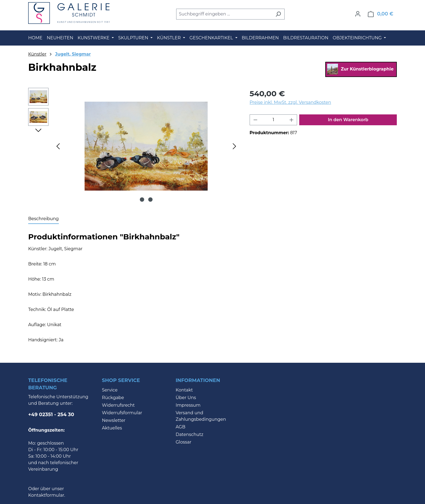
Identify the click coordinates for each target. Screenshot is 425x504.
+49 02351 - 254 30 (51, 415)
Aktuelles (112, 428)
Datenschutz (189, 434)
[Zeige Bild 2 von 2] (150, 200)
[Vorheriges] (58, 146)
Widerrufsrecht (118, 405)
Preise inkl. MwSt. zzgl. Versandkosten (290, 102)
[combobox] (224, 14)
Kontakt (184, 390)
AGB (181, 427)
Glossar (183, 442)
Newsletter (114, 420)
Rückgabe (113, 398)
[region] (133, 146)
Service (110, 390)
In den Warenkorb (348, 120)
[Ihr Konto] (358, 14)
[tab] (44, 219)
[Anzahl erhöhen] (292, 120)
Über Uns (186, 398)
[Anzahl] (273, 120)
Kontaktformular (46, 495)
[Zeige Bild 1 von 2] (142, 200)
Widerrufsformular (122, 413)
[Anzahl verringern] (255, 120)
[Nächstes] (234, 146)
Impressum (188, 405)
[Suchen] (278, 14)
